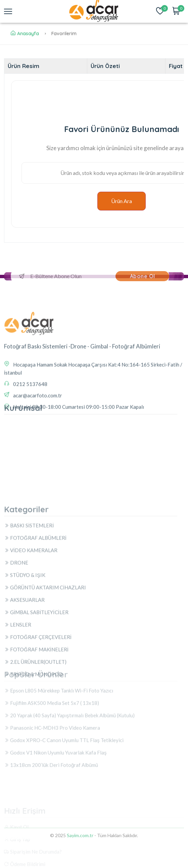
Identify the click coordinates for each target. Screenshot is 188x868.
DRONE (16, 648)
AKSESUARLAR (24, 685)
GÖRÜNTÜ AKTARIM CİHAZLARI (45, 673)
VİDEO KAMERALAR (31, 636)
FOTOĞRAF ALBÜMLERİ (35, 623)
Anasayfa (25, 34)
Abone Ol (143, 276)
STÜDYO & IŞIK (25, 661)
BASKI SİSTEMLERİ (29, 611)
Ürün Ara (122, 201)
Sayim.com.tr (80, 840)
